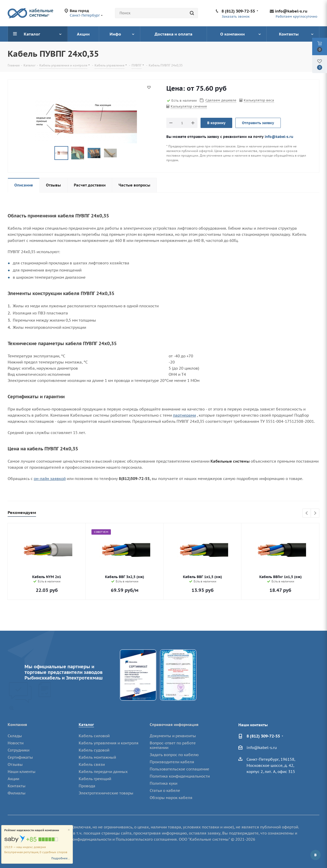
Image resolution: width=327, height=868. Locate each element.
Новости (16, 743)
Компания (17, 725)
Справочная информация (174, 725)
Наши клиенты (22, 772)
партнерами (184, 415)
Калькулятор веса (259, 100)
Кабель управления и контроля (109, 743)
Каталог (86, 725)
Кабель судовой (94, 750)
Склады (15, 736)
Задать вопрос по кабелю (174, 755)
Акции (13, 779)
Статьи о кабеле (165, 790)
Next (315, 513)
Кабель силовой (94, 736)
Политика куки (163, 783)
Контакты (17, 786)
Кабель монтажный (97, 757)
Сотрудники (19, 750)
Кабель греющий (95, 779)
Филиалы (17, 793)
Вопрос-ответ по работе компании (173, 745)
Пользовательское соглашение (179, 769)
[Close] (69, 830)
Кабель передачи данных (103, 772)
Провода (87, 786)
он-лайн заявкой (50, 479)
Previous (307, 513)
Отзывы (15, 764)
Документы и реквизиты (173, 736)
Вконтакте (316, 855)
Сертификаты (20, 757)
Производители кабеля (172, 762)
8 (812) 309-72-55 (238, 11)
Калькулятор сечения (189, 106)
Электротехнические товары (106, 793)
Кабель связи (92, 764)
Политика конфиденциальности (180, 776)
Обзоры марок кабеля (171, 798)
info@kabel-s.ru (291, 11)
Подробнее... (61, 858)
